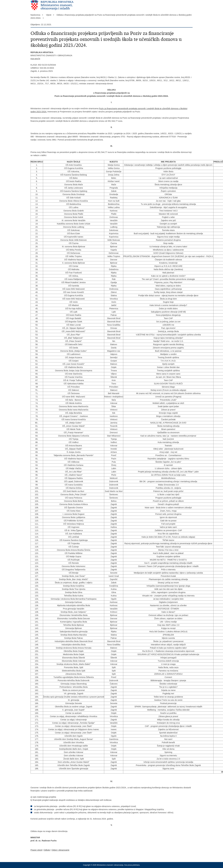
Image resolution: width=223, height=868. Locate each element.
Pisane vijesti (36, 850)
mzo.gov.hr (35, 59)
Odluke (47, 850)
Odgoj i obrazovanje (60, 850)
